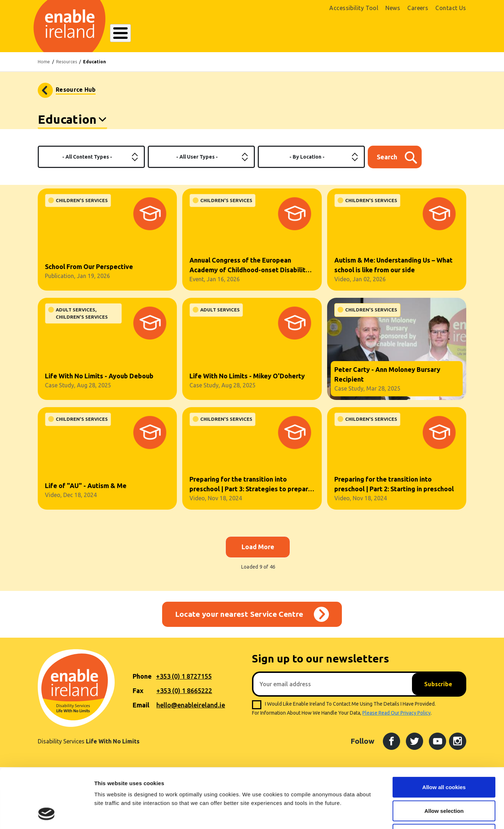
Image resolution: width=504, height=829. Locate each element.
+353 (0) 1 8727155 (184, 681)
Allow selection (444, 758)
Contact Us (451, 8)
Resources (67, 67)
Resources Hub (246, 38)
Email (141, 710)
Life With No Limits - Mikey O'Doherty (247, 381)
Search (338, 34)
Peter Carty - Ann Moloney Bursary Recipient (387, 379)
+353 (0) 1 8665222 (184, 696)
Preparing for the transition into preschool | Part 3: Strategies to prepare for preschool (251, 490)
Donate (445, 35)
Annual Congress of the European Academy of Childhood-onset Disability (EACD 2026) (249, 271)
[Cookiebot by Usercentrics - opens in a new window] (47, 815)
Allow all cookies (444, 735)
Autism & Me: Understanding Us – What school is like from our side (393, 270)
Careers (418, 8)
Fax (138, 696)
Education (67, 124)
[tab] (72, 125)
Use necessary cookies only (444, 782)
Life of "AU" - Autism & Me (86, 491)
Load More (258, 552)
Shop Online (391, 39)
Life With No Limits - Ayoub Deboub (99, 381)
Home (44, 67)
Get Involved (295, 38)
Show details (377, 815)
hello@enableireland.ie (191, 710)
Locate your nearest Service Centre (239, 619)
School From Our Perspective (89, 272)
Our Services (197, 38)
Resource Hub (76, 95)
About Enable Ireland (134, 38)
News (393, 8)
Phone (142, 681)
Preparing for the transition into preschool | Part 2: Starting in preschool (394, 489)
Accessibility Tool (354, 8)
